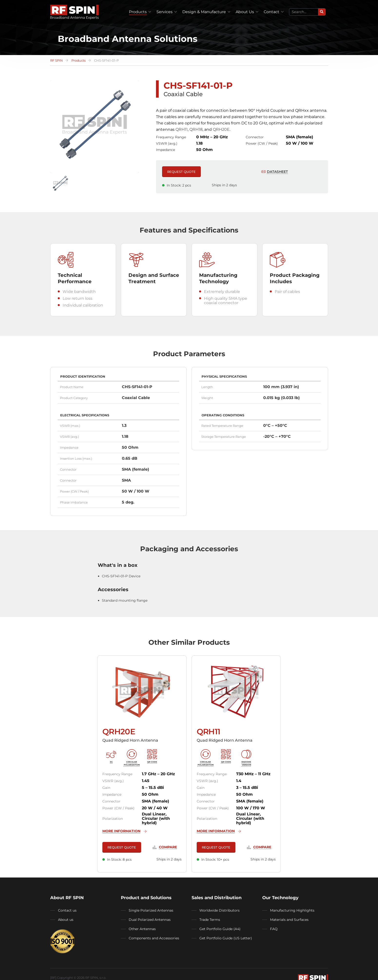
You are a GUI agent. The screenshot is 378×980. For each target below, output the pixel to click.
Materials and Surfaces (289, 920)
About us (66, 920)
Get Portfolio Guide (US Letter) (226, 938)
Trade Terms (210, 920)
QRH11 (182, 129)
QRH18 (196, 129)
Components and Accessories (154, 938)
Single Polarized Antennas (151, 910)
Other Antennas (142, 929)
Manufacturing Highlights (292, 910)
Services (165, 12)
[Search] (322, 12)
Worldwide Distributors (219, 910)
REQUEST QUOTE (181, 172)
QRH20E (221, 129)
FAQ (274, 929)
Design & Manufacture (204, 12)
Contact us (67, 910)
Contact (271, 12)
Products (138, 12)
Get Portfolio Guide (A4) (220, 929)
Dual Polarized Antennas (150, 920)
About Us (245, 12)
